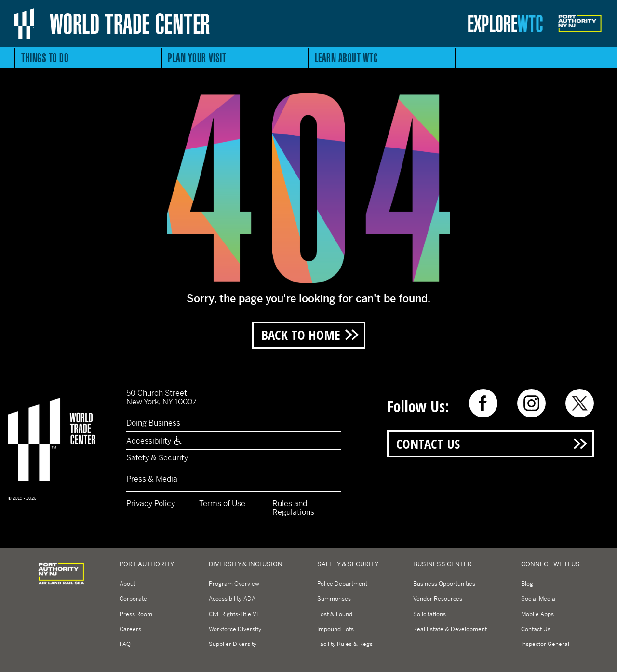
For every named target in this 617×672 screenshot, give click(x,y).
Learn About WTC (347, 58)
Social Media (538, 599)
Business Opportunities (444, 584)
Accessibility (154, 441)
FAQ (125, 644)
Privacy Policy (151, 504)
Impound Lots (335, 629)
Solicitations (429, 614)
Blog (527, 584)
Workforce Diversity (235, 629)
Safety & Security (157, 458)
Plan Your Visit (197, 58)
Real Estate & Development (450, 629)
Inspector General (545, 644)
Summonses (334, 599)
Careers (130, 629)
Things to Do (45, 58)
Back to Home (301, 335)
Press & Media (152, 479)
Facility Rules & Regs (345, 644)
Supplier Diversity (233, 644)
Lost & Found (335, 614)
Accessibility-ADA (232, 599)
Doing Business (153, 423)
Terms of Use (222, 504)
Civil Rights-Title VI (233, 614)
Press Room (136, 614)
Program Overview (234, 584)
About (127, 584)
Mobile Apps (537, 614)
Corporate (133, 599)
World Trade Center (130, 24)
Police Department (342, 584)
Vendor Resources (438, 599)
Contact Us (428, 444)
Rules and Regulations (293, 508)
